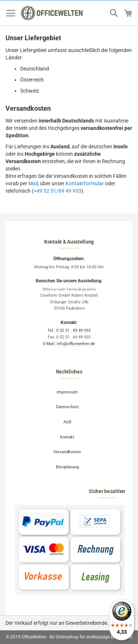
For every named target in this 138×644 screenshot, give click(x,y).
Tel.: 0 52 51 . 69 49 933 (69, 330)
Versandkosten (67, 452)
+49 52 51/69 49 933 (57, 191)
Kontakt (67, 437)
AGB (67, 422)
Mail (33, 183)
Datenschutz (67, 407)
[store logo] (52, 13)
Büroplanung (67, 467)
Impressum (67, 392)
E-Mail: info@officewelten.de (69, 344)
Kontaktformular (85, 183)
